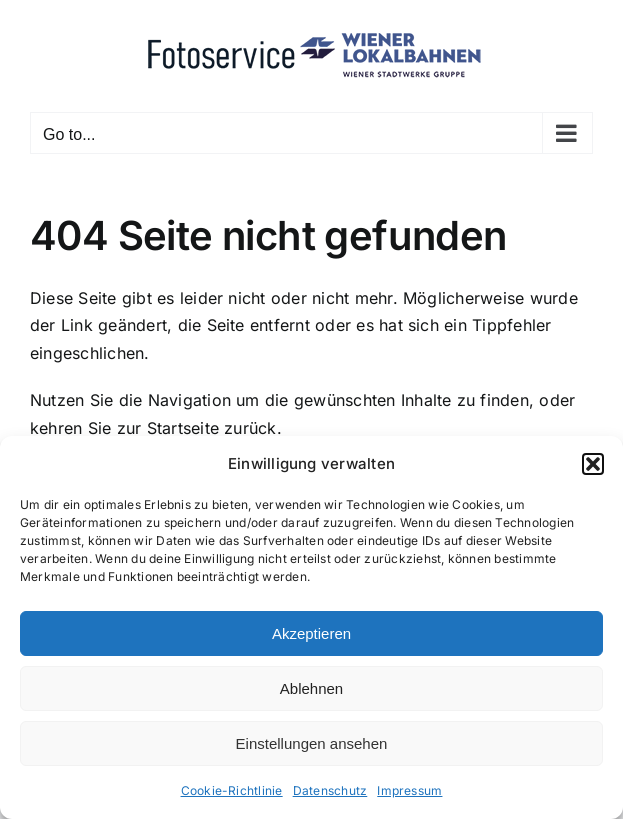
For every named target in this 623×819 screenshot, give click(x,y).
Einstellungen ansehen (312, 743)
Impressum (409, 790)
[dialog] (311, 627)
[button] (593, 464)
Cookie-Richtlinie (232, 790)
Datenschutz (330, 790)
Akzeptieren (311, 633)
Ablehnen (311, 688)
